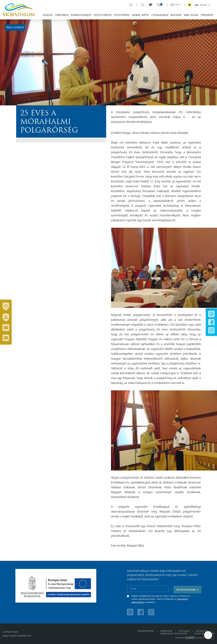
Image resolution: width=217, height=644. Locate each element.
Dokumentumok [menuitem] (146, 631)
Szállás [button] (48, 15)
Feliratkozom (188, 590)
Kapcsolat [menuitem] (184, 631)
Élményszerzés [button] (81, 15)
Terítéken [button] (62, 15)
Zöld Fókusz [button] (103, 15)
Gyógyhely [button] (122, 15)
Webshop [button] (207, 15)
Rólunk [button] (176, 15)
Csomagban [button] (160, 15)
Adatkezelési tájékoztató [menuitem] (174, 634)
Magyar (203, 5)
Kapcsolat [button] (191, 15)
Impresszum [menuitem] (166, 631)
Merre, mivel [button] (140, 15)
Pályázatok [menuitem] (202, 631)
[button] (208, 635)
